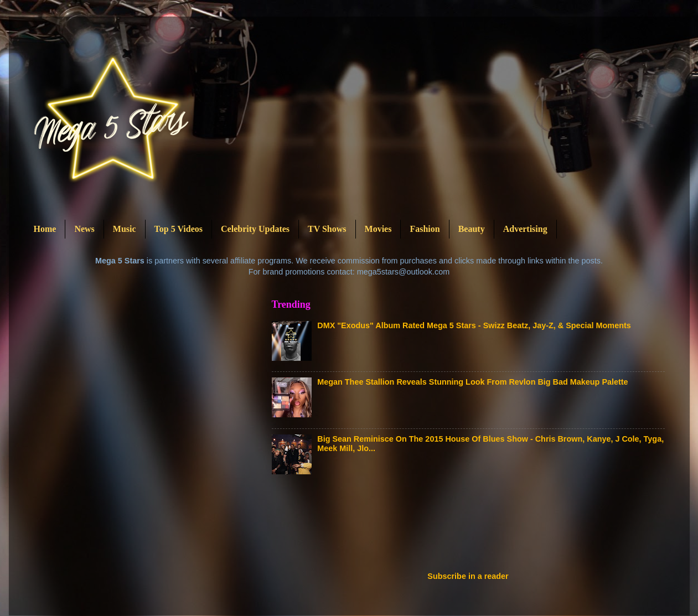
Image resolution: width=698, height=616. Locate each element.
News (84, 229)
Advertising (525, 229)
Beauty (472, 229)
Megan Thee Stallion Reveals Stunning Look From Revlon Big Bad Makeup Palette (472, 382)
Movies (378, 229)
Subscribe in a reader (468, 576)
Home (45, 229)
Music (125, 229)
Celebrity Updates (255, 229)
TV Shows (327, 229)
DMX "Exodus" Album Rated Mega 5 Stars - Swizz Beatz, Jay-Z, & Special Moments (474, 325)
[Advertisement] (473, 526)
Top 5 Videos (179, 229)
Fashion (425, 229)
